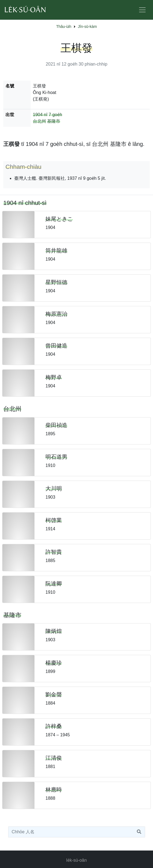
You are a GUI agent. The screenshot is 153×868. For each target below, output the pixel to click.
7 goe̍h (55, 115)
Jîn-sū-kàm (87, 27)
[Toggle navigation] (142, 10)
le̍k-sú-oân (76, 860)
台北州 (39, 121)
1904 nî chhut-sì (25, 203)
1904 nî (40, 115)
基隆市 (54, 121)
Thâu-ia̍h (64, 27)
